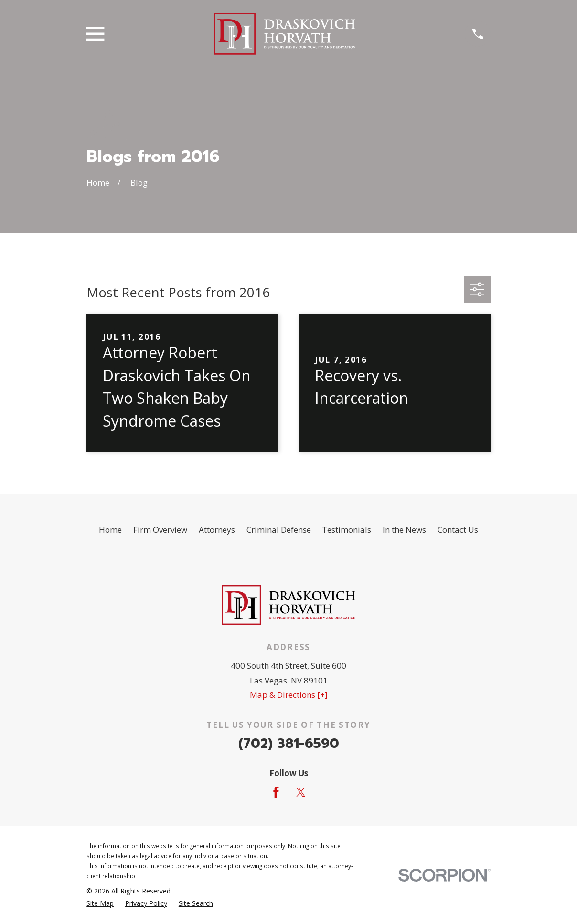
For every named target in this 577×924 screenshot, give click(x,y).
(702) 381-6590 (289, 743)
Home (110, 530)
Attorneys (217, 530)
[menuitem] (100, 903)
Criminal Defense (279, 530)
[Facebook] (276, 792)
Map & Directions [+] (289, 695)
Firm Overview (160, 530)
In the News (404, 530)
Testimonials (347, 530)
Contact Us (458, 530)
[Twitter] (301, 792)
